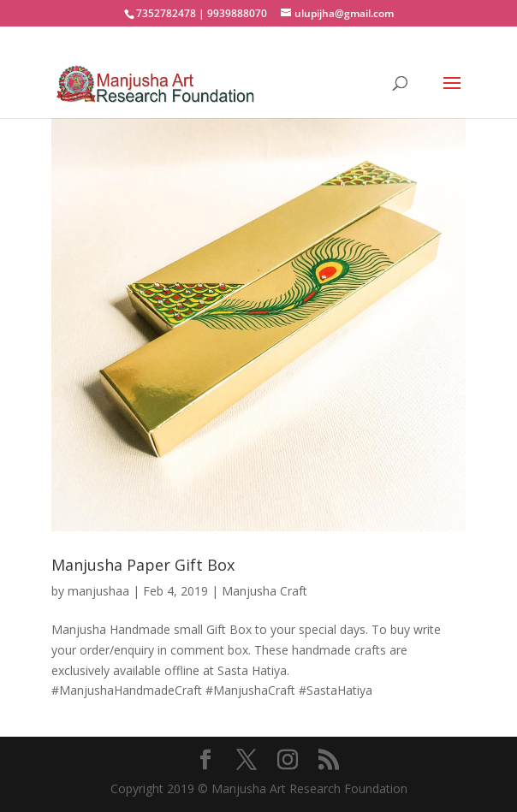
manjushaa (98, 591)
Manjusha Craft (264, 591)
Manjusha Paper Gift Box (143, 565)
